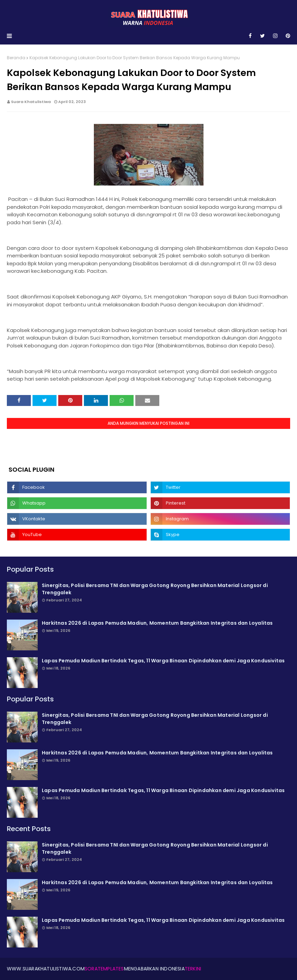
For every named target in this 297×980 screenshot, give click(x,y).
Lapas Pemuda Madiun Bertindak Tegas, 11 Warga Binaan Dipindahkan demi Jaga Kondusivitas (163, 661)
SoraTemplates (104, 969)
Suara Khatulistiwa (31, 102)
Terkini (193, 969)
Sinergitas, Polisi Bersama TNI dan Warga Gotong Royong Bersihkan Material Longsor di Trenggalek (155, 589)
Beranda (16, 58)
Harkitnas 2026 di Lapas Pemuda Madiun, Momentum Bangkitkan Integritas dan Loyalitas (157, 623)
